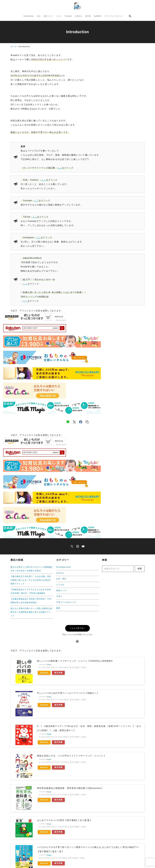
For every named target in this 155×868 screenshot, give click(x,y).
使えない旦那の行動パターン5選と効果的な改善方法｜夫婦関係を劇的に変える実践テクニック (31, 612)
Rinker (49, 664)
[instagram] (78, 546)
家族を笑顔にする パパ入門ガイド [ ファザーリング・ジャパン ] (71, 741)
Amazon (44, 673)
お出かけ (60, 573)
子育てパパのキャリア (66, 602)
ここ (60, 168)
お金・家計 (61, 579)
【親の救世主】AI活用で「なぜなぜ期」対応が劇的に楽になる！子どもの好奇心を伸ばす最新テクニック (31, 580)
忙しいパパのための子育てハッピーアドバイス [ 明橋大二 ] (67, 686)
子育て (59, 596)
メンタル (60, 585)
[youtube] (83, 546)
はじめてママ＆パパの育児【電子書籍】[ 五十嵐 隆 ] (64, 792)
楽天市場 (58, 673)
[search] (130, 16)
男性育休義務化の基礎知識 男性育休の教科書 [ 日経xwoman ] (70, 766)
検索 (140, 569)
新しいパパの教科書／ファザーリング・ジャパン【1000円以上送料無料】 (75, 661)
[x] (74, 422)
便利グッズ (61, 591)
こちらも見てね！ (78, 628)
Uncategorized (63, 567)
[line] (68, 422)
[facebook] (81, 422)
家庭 (58, 608)
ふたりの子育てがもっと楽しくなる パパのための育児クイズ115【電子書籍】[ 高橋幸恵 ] (83, 847)
